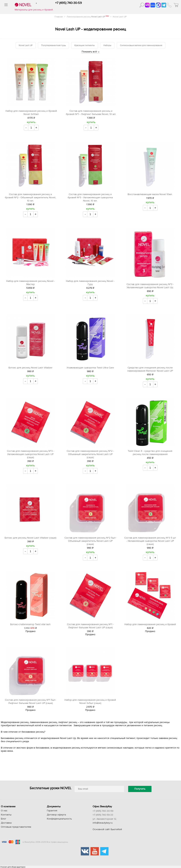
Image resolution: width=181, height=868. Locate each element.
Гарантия (52, 811)
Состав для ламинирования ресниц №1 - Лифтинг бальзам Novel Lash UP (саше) (90, 626)
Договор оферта (56, 815)
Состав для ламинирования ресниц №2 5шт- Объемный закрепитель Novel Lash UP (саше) (90, 541)
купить (31, 122)
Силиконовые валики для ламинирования (141, 45)
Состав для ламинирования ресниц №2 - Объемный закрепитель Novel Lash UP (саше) (90, 454)
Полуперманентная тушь (53, 45)
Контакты (6, 815)
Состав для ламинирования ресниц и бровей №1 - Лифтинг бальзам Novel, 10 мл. (91, 113)
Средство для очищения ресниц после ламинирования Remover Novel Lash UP (150, 369)
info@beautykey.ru (103, 823)
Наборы (107, 45)
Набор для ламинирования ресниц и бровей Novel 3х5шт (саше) (90, 702)
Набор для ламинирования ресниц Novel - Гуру (90, 283)
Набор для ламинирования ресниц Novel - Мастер (30, 283)
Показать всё (89, 52)
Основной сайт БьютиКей (107, 829)
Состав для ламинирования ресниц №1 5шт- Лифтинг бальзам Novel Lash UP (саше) (30, 702)
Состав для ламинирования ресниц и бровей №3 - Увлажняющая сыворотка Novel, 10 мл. (90, 198)
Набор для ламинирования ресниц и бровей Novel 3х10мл (31, 113)
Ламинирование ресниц (88, 17)
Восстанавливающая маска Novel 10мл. (150, 194)
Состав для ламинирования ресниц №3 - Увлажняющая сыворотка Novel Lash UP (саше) (30, 454)
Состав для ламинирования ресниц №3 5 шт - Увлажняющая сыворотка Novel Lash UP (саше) (150, 541)
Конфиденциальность (59, 819)
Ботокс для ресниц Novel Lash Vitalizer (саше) (30, 538)
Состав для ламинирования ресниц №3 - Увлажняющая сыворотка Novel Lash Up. (150, 286)
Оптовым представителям (16, 827)
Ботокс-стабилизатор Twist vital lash (30, 624)
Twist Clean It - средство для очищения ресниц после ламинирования (150, 453)
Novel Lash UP (120, 17)
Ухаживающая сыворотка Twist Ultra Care (90, 368)
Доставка (6, 823)
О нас (4, 811)
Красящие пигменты (85, 45)
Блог (4, 819)
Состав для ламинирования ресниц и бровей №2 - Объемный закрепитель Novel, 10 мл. (30, 198)
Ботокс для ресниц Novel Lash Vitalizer (30, 368)
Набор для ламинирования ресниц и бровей (150, 624)
